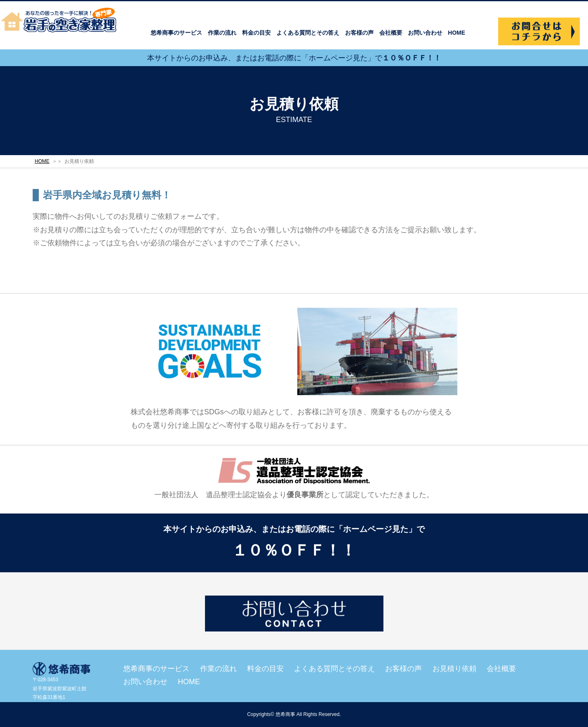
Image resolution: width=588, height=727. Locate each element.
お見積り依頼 (454, 669)
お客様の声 (359, 33)
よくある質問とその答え (308, 33)
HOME (457, 33)
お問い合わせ (425, 33)
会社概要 (391, 33)
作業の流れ (222, 33)
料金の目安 (256, 33)
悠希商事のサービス (176, 33)
